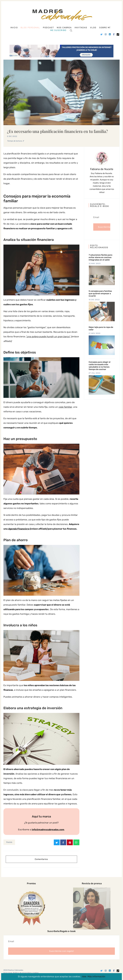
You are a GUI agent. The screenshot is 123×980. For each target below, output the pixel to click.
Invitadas (81, 28)
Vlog (93, 28)
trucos (9, 842)
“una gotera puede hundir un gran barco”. (48, 337)
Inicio (14, 28)
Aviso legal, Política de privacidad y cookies (21, 973)
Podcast (48, 28)
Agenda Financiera (19, 529)
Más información (96, 976)
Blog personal (30, 28)
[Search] (71, 30)
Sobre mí (105, 28)
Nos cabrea (64, 28)
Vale (84, 976)
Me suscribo (58, 30)
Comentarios (41, 859)
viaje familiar (65, 407)
